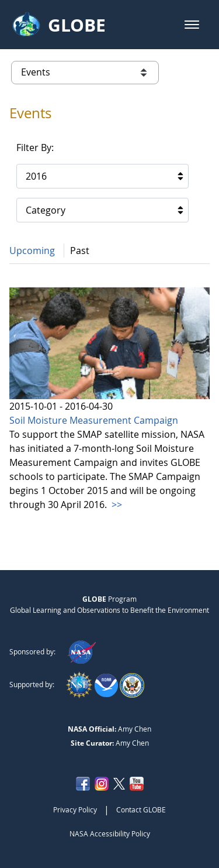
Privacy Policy (75, 809)
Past (80, 251)
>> (116, 505)
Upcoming (32, 251)
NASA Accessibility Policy (110, 833)
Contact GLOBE (141, 809)
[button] (192, 25)
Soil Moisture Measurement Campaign (94, 420)
